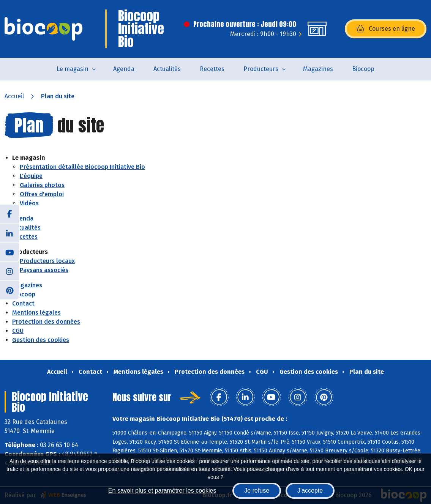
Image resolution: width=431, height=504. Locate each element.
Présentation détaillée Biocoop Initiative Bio (82, 167)
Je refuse (257, 491)
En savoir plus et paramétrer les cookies (162, 491)
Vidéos (29, 203)
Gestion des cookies (41, 340)
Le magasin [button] (73, 69)
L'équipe (31, 176)
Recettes (212, 69)
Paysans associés (44, 270)
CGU (18, 331)
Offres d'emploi (42, 194)
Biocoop (363, 69)
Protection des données (46, 322)
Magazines (318, 69)
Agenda (124, 69)
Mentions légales (36, 313)
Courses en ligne (386, 29)
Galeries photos (42, 185)
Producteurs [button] (261, 69)
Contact (23, 303)
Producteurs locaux (47, 261)
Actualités (167, 69)
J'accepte (310, 491)
